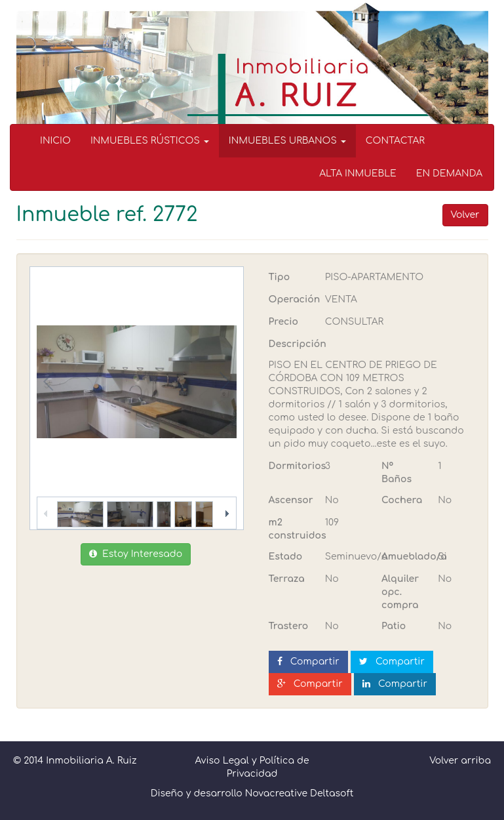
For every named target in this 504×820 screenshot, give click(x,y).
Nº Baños (397, 473)
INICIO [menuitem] (55, 141)
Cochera (402, 500)
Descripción (298, 344)
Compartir (308, 662)
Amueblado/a (405, 557)
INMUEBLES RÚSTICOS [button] (150, 141)
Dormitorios (292, 466)
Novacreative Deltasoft (300, 793)
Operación (292, 299)
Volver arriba (460, 761)
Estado (286, 557)
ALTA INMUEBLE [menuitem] (358, 174)
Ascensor (291, 500)
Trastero (289, 626)
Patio (394, 626)
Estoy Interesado (136, 554)
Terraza (287, 579)
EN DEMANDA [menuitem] (449, 174)
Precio (283, 322)
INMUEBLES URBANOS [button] (287, 141)
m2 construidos (292, 529)
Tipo (280, 277)
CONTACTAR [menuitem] (395, 141)
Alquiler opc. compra (400, 592)
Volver (465, 215)
